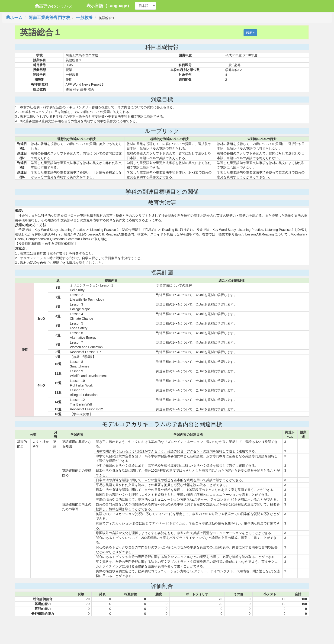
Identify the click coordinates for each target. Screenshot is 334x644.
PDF (250, 33)
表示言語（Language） (109, 6)
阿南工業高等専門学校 (49, 18)
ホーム (14, 18)
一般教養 (84, 18)
